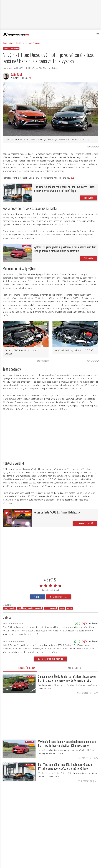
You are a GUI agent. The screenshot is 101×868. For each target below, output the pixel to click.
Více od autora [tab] (75, 668)
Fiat (5, 608)
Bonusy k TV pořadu (33, 43)
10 (30, 78)
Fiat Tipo (12, 608)
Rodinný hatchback (35, 608)
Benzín (69, 608)
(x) (77, 623)
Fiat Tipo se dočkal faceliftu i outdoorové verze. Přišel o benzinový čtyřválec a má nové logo (64, 189)
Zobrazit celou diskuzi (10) (50, 659)
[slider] (50, 585)
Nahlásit (94, 623)
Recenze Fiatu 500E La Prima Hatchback (57, 512)
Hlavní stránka (8, 43)
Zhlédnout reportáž (85, 523)
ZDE (73, 178)
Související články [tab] (27, 668)
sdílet (37, 597)
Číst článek (88, 198)
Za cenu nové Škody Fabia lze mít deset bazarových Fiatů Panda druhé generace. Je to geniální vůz (67, 678)
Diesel (62, 608)
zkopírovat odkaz (59, 597)
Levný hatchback (51, 608)
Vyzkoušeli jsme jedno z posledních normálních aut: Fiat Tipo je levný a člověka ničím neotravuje (65, 249)
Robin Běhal (16, 74)
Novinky (19, 43)
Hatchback (22, 608)
